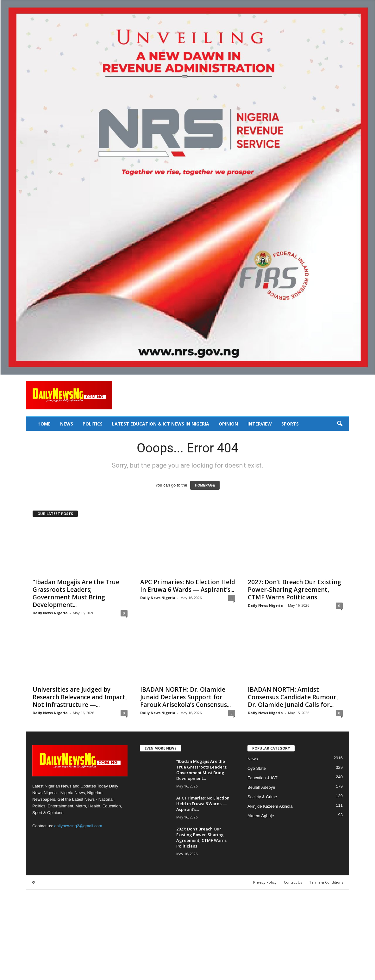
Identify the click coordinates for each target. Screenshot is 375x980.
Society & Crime (262, 797)
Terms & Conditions (326, 882)
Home (44, 424)
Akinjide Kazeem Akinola (270, 806)
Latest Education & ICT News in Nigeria (161, 424)
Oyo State (257, 768)
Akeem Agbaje (261, 816)
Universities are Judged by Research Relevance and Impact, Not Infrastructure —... (80, 697)
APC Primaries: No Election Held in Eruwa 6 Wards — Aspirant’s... (188, 586)
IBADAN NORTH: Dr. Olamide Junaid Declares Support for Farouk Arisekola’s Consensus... (185, 697)
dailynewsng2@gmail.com (78, 826)
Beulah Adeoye (261, 787)
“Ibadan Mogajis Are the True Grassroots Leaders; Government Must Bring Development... (76, 593)
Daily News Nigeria (50, 613)
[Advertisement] (187, 934)
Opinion (228, 424)
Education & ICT (262, 778)
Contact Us (293, 882)
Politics (93, 424)
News (67, 424)
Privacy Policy (265, 882)
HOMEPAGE (205, 485)
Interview (260, 424)
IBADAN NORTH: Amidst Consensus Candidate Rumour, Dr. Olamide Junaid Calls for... (293, 697)
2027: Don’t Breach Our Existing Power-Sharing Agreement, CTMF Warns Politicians (294, 590)
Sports (290, 424)
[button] (340, 424)
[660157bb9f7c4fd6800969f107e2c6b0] (187, 187)
